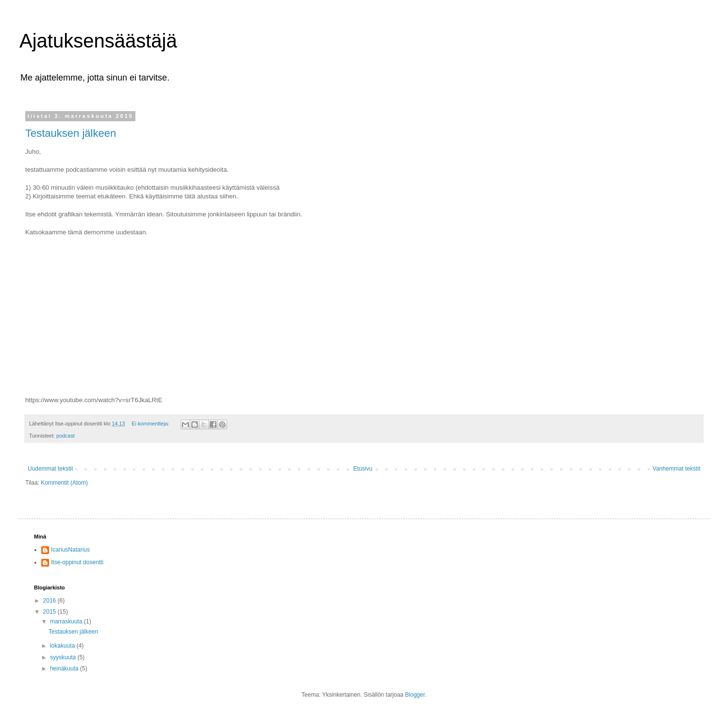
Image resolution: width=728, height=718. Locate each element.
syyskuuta (64, 657)
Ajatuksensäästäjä (98, 41)
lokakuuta (63, 646)
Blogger (415, 695)
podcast (66, 436)
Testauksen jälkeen (71, 133)
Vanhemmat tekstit (677, 469)
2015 (50, 612)
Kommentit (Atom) (64, 483)
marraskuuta (67, 621)
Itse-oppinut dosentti (77, 562)
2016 (50, 601)
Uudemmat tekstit (50, 469)
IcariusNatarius (70, 550)
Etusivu (363, 469)
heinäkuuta (65, 669)
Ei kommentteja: (151, 424)
